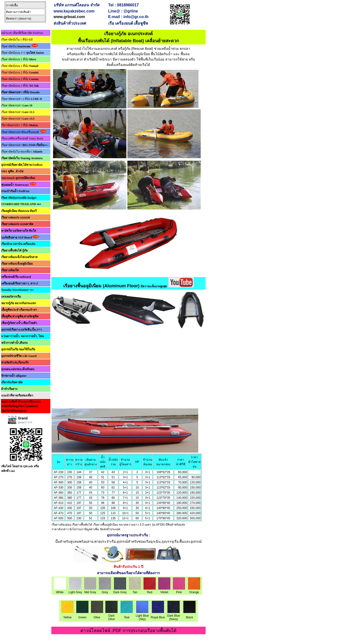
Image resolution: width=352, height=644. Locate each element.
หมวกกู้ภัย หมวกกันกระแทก (19, 303)
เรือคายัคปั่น (16, 46)
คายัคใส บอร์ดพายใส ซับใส (19, 231)
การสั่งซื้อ (12, 5)
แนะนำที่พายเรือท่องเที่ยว (17, 395)
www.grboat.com (69, 17)
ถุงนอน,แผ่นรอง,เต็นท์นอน (18, 369)
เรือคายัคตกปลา (17, 105)
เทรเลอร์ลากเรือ (11, 297)
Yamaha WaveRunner (18, 290)
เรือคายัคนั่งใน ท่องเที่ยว (22, 152)
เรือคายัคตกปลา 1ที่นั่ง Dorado (20, 92)
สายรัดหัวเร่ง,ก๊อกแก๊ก (15, 363)
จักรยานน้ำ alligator (14, 376)
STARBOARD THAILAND (21, 204)
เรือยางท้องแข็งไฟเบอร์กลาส (19, 257)
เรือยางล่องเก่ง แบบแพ (16, 218)
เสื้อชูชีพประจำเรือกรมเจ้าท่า (19, 310)
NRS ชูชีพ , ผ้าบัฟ (12, 171)
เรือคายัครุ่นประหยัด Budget (19, 198)
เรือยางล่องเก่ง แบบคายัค (17, 224)
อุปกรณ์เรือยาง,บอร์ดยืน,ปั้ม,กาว (22, 330)
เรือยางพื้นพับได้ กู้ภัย (14, 250)
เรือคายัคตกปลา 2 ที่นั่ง (22, 99)
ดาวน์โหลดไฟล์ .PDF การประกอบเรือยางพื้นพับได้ (128, 631)
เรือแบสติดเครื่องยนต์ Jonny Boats (22, 138)
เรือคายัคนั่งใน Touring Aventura (22, 158)
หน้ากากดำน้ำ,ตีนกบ (14, 343)
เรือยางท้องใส (10, 270)
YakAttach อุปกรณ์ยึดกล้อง (18, 178)
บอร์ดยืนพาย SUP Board (20, 238)
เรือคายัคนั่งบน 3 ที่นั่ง (20, 79)
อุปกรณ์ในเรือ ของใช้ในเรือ (18, 349)
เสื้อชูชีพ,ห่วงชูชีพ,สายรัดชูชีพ (20, 316)
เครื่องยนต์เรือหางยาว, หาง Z (20, 283)
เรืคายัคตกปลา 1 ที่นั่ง (20, 125)
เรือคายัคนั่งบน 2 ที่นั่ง (20, 73)
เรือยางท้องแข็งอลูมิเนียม (17, 264)
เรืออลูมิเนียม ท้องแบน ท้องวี (19, 211)
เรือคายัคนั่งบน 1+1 (23, 53)
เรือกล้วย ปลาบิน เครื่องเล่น (18, 244)
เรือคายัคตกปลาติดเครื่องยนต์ (24, 132)
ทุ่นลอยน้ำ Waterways (19, 185)
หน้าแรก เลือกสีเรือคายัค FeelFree (22, 33)
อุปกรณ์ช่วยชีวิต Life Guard (19, 356)
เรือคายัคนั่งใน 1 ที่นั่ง (17, 40)
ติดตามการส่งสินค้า (19, 12)
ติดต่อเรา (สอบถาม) (19, 19)
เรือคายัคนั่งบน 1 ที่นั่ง (19, 59)
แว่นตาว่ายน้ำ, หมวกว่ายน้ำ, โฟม (23, 336)
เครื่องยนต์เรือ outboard (16, 277)
